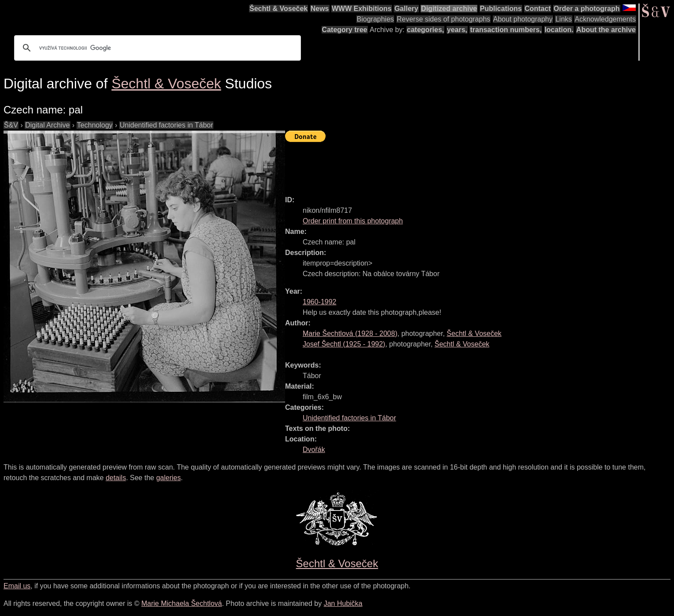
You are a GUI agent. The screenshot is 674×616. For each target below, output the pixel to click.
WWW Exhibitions (362, 9)
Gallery (406, 9)
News (320, 9)
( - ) (350, 334)
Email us (17, 586)
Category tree (345, 30)
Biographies (375, 19)
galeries (168, 478)
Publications (501, 9)
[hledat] (156, 48)
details (116, 478)
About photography (523, 19)
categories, (425, 30)
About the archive (606, 30)
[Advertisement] (445, 165)
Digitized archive (449, 9)
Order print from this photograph (353, 221)
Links (563, 19)
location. (559, 30)
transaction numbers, (506, 30)
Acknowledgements (605, 19)
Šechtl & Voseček (278, 9)
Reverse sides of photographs (444, 19)
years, (457, 30)
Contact (538, 9)
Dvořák (314, 450)
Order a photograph (586, 9)
